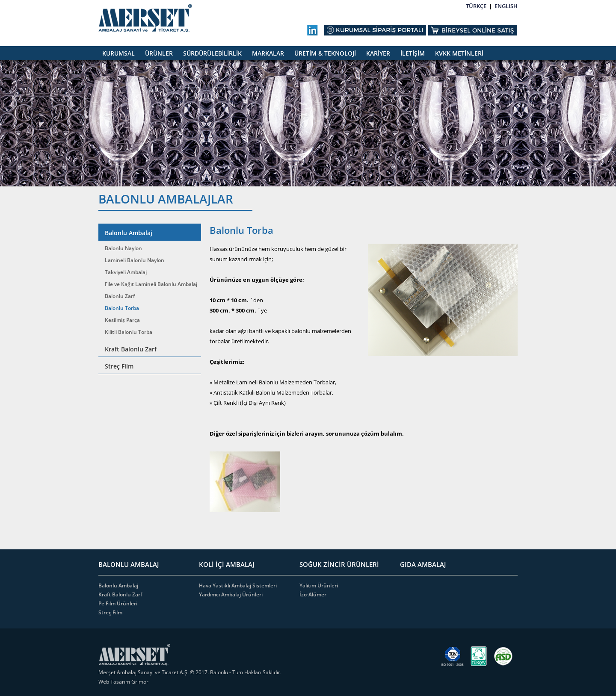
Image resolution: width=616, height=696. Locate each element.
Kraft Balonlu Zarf (131, 349)
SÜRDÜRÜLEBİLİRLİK (212, 53)
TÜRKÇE (476, 6)
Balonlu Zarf (120, 296)
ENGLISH (506, 6)
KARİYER (378, 53)
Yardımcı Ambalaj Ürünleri (231, 594)
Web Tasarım (115, 682)
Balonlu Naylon (123, 248)
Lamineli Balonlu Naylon (135, 260)
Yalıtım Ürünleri (319, 585)
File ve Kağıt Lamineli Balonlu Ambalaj (151, 284)
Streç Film (119, 366)
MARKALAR (268, 53)
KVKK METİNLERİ (459, 53)
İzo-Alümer (313, 594)
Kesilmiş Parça (122, 320)
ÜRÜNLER (159, 53)
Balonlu (219, 672)
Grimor (140, 682)
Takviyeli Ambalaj (126, 272)
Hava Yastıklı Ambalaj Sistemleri (238, 585)
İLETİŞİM (413, 53)
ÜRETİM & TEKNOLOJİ (325, 53)
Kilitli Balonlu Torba (129, 332)
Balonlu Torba (122, 308)
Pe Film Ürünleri (118, 603)
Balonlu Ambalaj (129, 233)
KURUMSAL (118, 53)
